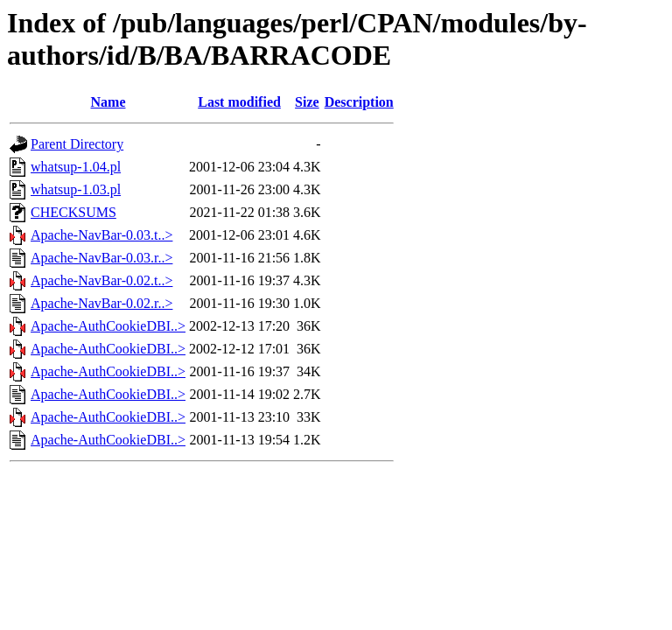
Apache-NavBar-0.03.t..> (101, 235)
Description (359, 102)
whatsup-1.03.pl (76, 189)
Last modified (239, 102)
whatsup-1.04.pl (76, 167)
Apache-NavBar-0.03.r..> (101, 258)
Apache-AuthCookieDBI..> (108, 326)
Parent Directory (77, 144)
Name (108, 102)
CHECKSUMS (73, 212)
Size (307, 102)
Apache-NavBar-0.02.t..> (101, 280)
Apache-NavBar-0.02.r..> (101, 303)
